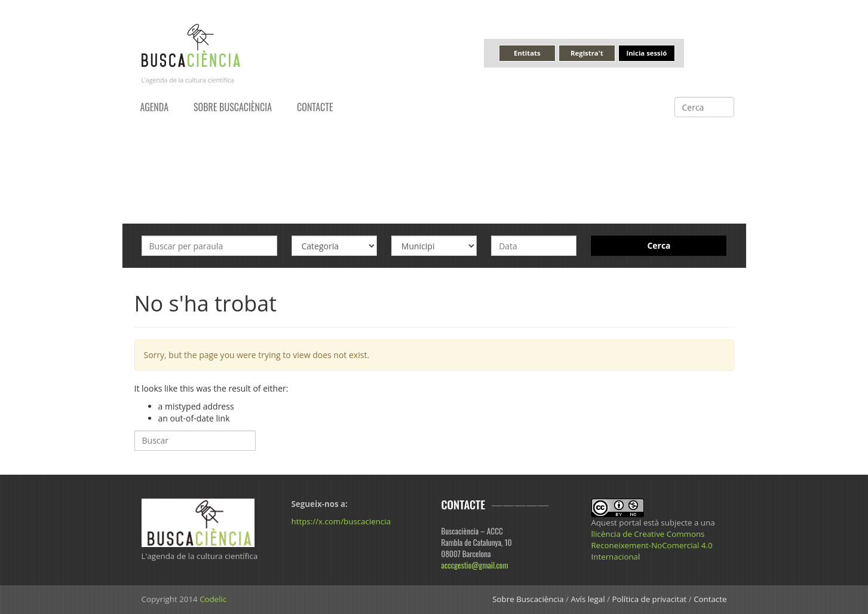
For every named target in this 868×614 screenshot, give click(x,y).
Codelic (213, 599)
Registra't (587, 53)
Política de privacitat (649, 599)
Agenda (155, 107)
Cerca (659, 245)
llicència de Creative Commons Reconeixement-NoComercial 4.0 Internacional (652, 545)
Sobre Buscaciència (233, 107)
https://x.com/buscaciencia (341, 521)
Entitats (527, 53)
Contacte (315, 107)
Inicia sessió (646, 53)
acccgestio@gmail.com (475, 565)
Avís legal (588, 599)
